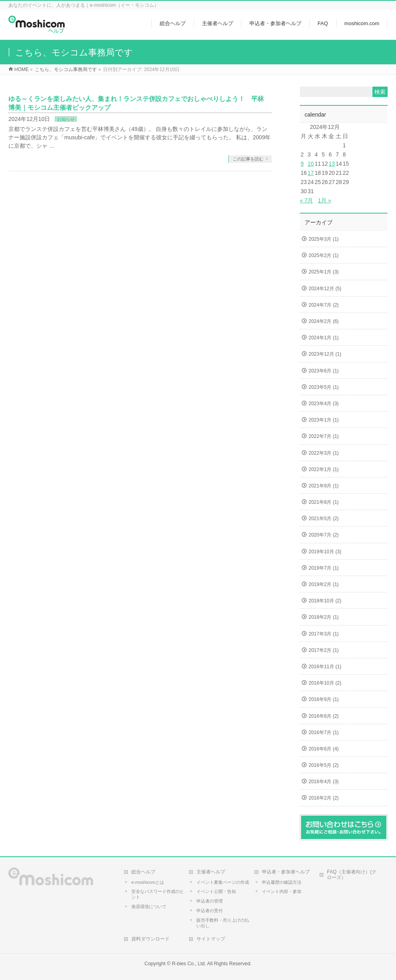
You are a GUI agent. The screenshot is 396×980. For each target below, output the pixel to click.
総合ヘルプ (143, 872)
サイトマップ (211, 939)
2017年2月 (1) (324, 650)
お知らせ (66, 119)
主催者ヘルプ (211, 872)
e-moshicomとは (148, 882)
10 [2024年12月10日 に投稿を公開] (311, 164)
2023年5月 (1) (324, 387)
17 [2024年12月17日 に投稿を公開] (311, 173)
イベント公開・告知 (216, 891)
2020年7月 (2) (324, 535)
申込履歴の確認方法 (282, 882)
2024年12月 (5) (325, 289)
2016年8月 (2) (324, 716)
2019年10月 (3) (325, 552)
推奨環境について (149, 907)
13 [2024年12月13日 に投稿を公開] (332, 164)
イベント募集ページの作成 (223, 882)
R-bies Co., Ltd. (189, 964)
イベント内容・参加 (282, 891)
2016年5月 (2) (324, 765)
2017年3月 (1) (324, 634)
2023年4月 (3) (324, 404)
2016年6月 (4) (324, 749)
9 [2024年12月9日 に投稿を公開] (302, 164)
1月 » (324, 200)
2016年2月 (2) (324, 798)
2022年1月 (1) (324, 469)
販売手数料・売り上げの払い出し (223, 923)
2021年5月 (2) (324, 519)
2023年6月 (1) (324, 371)
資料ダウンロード (150, 939)
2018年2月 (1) (324, 617)
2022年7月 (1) (324, 436)
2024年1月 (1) (324, 338)
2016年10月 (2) (325, 683)
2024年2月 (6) (324, 321)
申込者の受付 (210, 911)
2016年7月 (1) (324, 733)
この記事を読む (248, 159)
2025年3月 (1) (324, 239)
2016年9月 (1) (324, 699)
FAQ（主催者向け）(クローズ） (352, 875)
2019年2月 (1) (324, 584)
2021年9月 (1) (324, 486)
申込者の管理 (210, 901)
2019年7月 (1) (324, 568)
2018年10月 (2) (325, 601)
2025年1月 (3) (324, 272)
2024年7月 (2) (324, 305)
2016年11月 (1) (325, 667)
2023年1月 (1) (324, 420)
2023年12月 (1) (325, 354)
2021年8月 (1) (324, 502)
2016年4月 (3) (324, 782)
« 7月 (306, 200)
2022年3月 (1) (324, 453)
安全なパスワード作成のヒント (158, 894)
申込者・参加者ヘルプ (286, 872)
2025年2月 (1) (324, 255)
